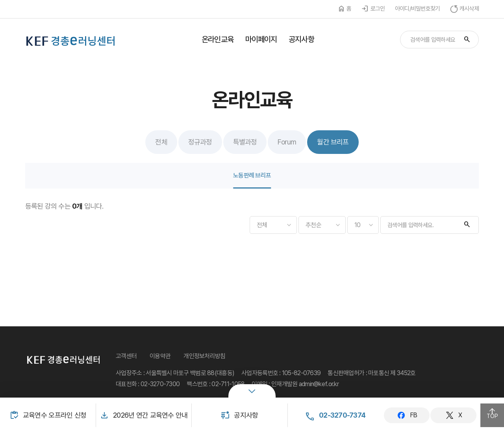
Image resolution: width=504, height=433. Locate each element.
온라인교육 (218, 39)
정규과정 (200, 142)
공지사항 (301, 39)
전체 (161, 142)
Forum (287, 142)
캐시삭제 (469, 9)
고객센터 (126, 356)
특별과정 (245, 142)
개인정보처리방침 (204, 356)
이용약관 (160, 356)
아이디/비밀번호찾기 (418, 9)
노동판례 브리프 (252, 175)
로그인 (378, 9)
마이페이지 (261, 39)
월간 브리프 (333, 142)
